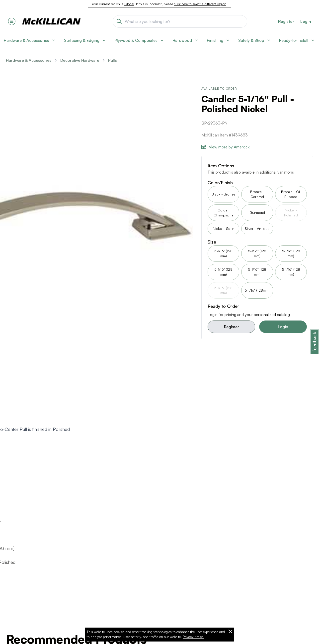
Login (306, 21)
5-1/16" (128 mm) (223, 253)
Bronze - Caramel (257, 194)
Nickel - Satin (224, 228)
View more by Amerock (225, 147)
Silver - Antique (257, 228)
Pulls (113, 60)
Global (129, 4)
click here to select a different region (200, 4)
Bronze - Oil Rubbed (291, 194)
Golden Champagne (224, 213)
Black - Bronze (223, 194)
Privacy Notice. (194, 637)
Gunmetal (257, 213)
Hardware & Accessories (29, 60)
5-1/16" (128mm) (257, 290)
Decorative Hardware (80, 60)
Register (232, 327)
